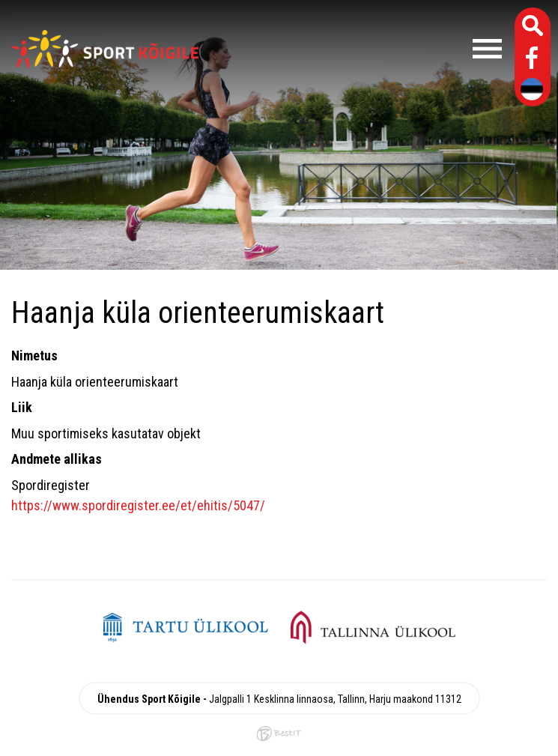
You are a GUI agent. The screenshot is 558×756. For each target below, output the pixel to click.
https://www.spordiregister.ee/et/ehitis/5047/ (138, 505)
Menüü (358, 49)
